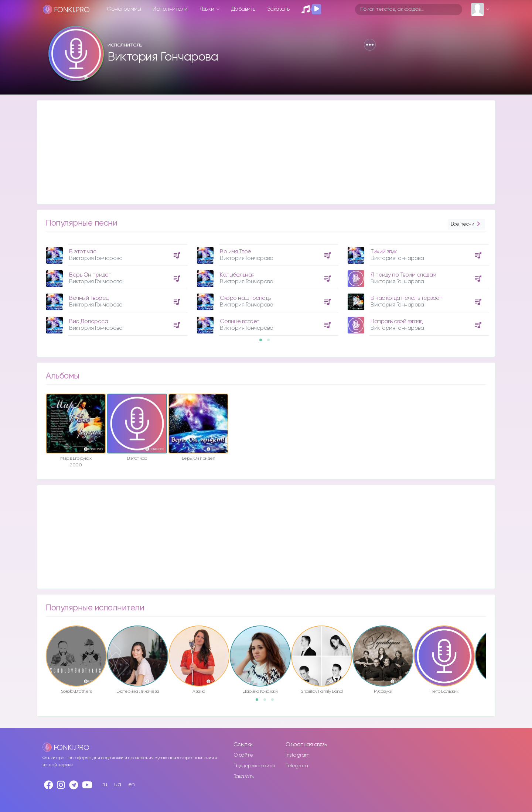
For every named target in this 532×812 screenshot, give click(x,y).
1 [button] (263, 342)
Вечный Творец (89, 298)
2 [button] (271, 342)
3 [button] (275, 702)
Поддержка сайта (254, 766)
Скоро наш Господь (245, 298)
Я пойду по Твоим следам (403, 275)
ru (105, 784)
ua (117, 784)
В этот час (83, 252)
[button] (370, 45)
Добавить (243, 9)
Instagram (298, 755)
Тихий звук (383, 252)
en (132, 784)
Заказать (278, 9)
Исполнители (170, 9)
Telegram (297, 766)
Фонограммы (124, 9)
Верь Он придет (90, 275)
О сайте (243, 755)
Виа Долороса (88, 321)
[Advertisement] (259, 152)
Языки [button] (207, 9)
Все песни (466, 224)
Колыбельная (237, 275)
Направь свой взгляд (397, 321)
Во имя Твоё (236, 252)
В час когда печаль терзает (406, 298)
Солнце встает (240, 321)
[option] (116, 287)
